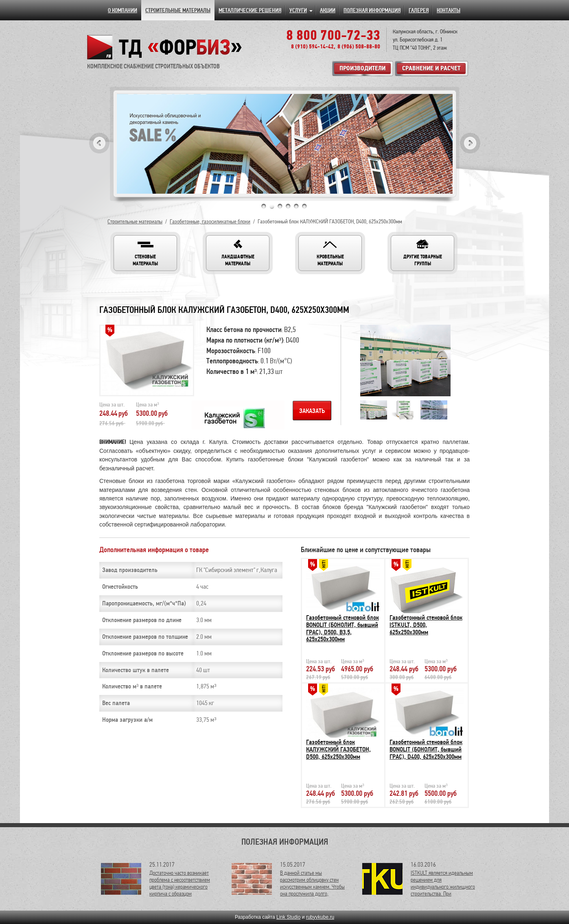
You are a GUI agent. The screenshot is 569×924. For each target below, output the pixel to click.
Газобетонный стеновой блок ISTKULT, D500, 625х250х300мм (426, 625)
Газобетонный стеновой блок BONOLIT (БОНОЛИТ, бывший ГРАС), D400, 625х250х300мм (426, 749)
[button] (145, 253)
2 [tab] (272, 206)
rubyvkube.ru (320, 917)
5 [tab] (296, 206)
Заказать (312, 411)
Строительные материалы (135, 222)
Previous (99, 143)
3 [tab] (280, 206)
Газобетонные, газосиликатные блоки (210, 222)
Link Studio (288, 917)
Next (470, 143)
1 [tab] (264, 206)
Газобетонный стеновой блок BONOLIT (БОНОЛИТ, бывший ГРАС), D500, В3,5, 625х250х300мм (342, 628)
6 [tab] (304, 206)
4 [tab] (288, 206)
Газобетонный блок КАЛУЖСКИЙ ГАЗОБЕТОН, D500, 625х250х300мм (338, 749)
